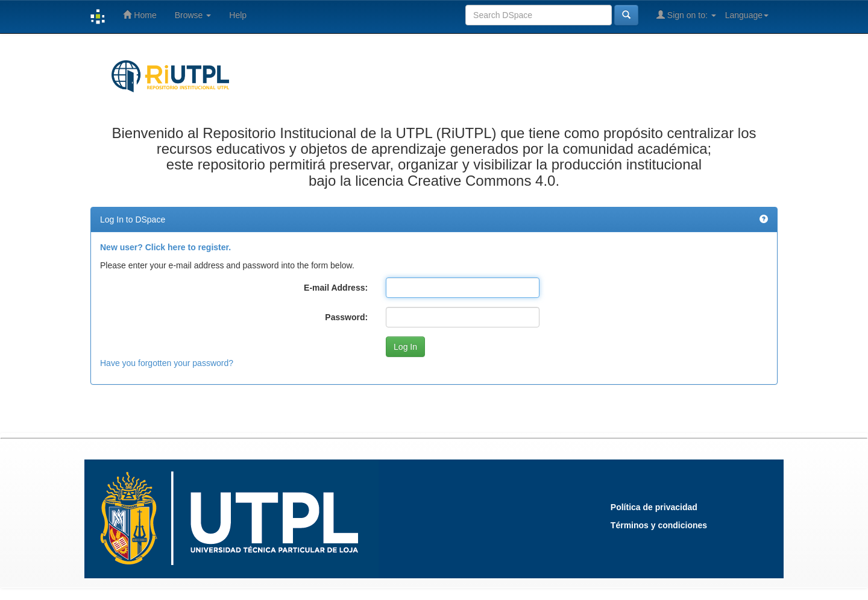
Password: (346, 317)
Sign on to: (686, 15)
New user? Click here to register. (165, 247)
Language (747, 15)
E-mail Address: (336, 288)
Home (140, 15)
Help (238, 15)
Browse (193, 15)
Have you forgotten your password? (167, 363)
